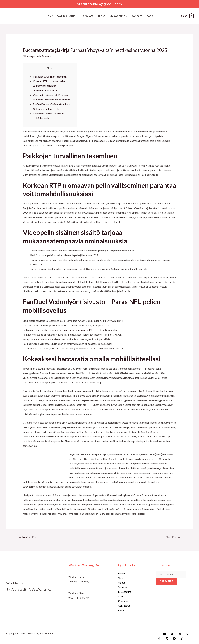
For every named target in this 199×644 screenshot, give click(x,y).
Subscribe (167, 582)
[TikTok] (179, 639)
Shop (121, 578)
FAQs (150, 16)
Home (49, 16)
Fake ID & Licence (67, 16)
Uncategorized (32, 56)
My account (117, 16)
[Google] (184, 634)
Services (88, 16)
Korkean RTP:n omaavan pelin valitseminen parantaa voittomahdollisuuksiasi (49, 86)
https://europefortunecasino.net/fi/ (75, 330)
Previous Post (29, 537)
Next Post (173, 537)
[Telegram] (172, 639)
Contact (137, 16)
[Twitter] (170, 634)
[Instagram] (177, 634)
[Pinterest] (166, 639)
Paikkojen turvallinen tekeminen (50, 77)
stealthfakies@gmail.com (37, 590)
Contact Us (124, 606)
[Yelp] (159, 639)
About (102, 16)
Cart (121, 597)
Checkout (123, 601)
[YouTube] (164, 634)
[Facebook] (157, 634)
